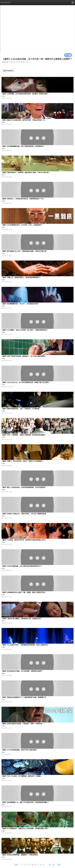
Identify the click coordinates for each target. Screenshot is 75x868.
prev (16, 865)
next (59, 865)
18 (50, 865)
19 (53, 865)
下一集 (68, 55)
